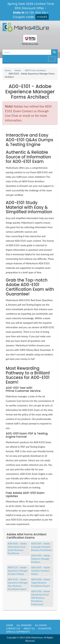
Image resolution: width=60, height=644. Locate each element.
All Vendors (24, 625)
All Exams (41, 625)
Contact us (13, 628)
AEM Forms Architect (35, 70)
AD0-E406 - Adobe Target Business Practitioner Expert (41, 583)
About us (29, 628)
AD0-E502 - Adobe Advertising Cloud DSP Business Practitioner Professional (41, 598)
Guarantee (45, 628)
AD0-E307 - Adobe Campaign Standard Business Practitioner (42, 547)
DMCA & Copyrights (18, 632)
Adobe (18, 70)
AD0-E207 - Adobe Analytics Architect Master (41, 571)
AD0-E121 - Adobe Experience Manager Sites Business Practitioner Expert (18, 584)
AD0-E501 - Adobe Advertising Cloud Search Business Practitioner (17, 548)
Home (8, 70)
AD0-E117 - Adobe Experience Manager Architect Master (18, 571)
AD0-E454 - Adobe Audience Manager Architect (41, 559)
